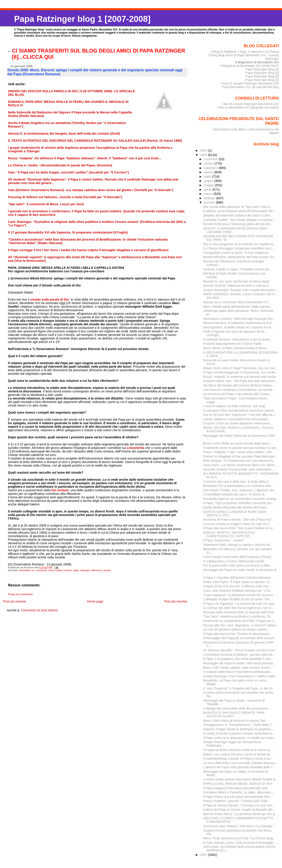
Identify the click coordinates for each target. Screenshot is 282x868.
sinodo (107, 570)
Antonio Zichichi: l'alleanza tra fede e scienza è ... (237, 286)
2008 (204, 155)
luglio (208, 177)
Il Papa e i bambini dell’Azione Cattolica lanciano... (238, 578)
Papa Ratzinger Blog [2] (262, 80)
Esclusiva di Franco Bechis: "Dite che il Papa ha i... (239, 520)
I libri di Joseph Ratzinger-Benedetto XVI (250, 104)
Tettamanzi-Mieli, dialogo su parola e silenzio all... (238, 545)
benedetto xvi (27, 570)
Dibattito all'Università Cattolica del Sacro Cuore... (238, 215)
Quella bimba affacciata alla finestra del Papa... (236, 507)
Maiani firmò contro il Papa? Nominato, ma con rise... (240, 368)
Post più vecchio (176, 601)
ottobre (209, 164)
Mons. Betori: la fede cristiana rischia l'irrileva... (236, 348)
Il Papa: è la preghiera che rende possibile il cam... (238, 659)
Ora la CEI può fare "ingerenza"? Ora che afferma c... (240, 415)
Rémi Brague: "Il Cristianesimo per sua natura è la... (239, 461)
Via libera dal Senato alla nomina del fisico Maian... (239, 385)
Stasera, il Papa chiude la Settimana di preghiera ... (239, 729)
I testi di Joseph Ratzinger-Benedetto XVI (250, 83)
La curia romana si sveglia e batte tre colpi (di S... (238, 524)
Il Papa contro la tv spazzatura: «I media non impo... (239, 738)
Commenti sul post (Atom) (39, 610)
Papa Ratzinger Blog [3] (262, 76)
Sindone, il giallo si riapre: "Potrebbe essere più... (237, 269)
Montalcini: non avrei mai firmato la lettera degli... (237, 281)
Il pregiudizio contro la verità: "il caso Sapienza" (236, 253)
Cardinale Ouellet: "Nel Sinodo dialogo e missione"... (240, 220)
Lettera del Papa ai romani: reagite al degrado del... (239, 810)
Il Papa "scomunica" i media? (224, 540)
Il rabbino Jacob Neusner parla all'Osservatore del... (239, 211)
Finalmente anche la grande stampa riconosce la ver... (241, 448)
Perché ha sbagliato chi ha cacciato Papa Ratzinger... (240, 456)
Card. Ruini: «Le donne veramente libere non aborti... (240, 465)
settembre (211, 168)
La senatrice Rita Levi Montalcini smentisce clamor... (240, 410)
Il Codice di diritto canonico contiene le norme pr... (238, 750)
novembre (211, 159)
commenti (41, 570)
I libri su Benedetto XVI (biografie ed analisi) (248, 107)
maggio (209, 185)
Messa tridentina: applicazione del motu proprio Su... (240, 257)
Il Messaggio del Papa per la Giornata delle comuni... (240, 638)
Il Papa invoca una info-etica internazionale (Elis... (238, 797)
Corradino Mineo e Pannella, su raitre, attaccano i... (239, 792)
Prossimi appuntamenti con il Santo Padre (232, 344)
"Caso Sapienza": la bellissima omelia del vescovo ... (240, 595)
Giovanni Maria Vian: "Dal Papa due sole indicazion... (240, 381)
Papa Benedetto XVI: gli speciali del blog (250, 87)
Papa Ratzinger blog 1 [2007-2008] (82, 19)
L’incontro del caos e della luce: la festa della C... (237, 482)
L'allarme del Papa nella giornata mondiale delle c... (239, 767)
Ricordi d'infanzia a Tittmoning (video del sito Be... (238, 224)
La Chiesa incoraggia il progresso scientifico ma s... (239, 248)
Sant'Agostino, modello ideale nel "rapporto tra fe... (238, 327)
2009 (204, 151)
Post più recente (15, 601)
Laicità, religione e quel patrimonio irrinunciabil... (237, 419)
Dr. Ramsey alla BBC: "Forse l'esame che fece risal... (240, 650)
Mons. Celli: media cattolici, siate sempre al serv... (238, 668)
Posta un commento (20, 594)
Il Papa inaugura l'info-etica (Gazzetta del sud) (235, 788)
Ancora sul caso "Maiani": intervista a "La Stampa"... (239, 826)
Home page (95, 601)
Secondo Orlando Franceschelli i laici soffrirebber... (239, 469)
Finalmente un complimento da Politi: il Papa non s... (240, 621)
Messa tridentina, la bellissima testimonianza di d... (238, 323)
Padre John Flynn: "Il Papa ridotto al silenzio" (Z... (238, 582)
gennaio (210, 202)
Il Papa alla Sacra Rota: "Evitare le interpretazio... (238, 634)
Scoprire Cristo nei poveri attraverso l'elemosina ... (238, 423)
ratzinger (85, 570)
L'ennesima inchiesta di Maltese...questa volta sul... (239, 655)
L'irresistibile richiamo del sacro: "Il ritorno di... (235, 494)
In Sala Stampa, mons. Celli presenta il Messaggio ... (240, 843)
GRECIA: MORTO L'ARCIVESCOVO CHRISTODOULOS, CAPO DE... (229, 534)
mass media (55, 570)
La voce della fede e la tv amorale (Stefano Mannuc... (240, 763)
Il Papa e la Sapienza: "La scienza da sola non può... (240, 604)
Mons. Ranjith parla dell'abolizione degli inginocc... (238, 307)
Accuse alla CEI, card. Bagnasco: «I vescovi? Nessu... (241, 625)
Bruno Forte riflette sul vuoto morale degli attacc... (238, 443)
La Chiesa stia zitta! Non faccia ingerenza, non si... (238, 608)
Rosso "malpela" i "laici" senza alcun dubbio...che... (239, 452)
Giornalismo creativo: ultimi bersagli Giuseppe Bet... (239, 319)
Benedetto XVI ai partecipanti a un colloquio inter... (238, 486)
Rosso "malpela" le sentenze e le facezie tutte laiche (240, 377)
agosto (209, 172)
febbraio (210, 198)
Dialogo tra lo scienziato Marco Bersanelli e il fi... (237, 302)
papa (76, 570)
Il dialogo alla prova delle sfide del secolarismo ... (237, 708)
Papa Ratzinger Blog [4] (262, 73)
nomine (67, 570)
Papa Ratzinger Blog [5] (262, 69)
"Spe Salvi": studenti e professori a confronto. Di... (238, 616)
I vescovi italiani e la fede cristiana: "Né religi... (235, 406)
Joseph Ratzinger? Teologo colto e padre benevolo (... (241, 290)
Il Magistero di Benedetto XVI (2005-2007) (249, 66)
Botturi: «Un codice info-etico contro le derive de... (238, 754)
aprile (208, 190)
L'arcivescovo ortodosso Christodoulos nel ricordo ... (240, 390)
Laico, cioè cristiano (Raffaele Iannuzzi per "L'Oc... (238, 591)
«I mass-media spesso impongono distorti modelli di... (241, 779)
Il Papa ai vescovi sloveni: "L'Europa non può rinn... (239, 805)
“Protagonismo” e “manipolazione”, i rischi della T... (238, 725)
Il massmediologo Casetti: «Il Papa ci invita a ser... (238, 759)
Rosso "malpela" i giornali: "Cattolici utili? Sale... (237, 801)
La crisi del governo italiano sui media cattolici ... (237, 629)
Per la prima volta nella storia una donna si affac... (238, 565)
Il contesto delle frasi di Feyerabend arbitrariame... (238, 672)
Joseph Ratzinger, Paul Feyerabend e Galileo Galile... (241, 676)
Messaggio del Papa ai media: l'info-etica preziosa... (239, 663)
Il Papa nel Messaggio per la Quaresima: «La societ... (240, 372)
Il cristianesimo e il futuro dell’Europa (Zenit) (234, 561)
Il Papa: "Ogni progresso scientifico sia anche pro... (239, 503)
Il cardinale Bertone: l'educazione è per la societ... (238, 339)
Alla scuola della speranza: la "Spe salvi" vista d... (238, 207)
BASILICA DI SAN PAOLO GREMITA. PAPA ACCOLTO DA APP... (234, 714)
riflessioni (96, 570)
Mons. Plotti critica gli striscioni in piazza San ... (236, 721)
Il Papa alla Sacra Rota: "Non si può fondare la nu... (239, 528)
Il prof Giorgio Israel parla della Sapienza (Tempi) (237, 557)
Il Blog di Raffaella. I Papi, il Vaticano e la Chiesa (245, 52)
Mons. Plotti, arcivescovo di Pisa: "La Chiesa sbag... (239, 838)
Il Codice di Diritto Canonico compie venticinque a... (239, 733)
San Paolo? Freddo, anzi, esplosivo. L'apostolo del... (240, 490)
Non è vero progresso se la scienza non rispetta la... (239, 244)
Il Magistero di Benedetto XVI (257, 62)
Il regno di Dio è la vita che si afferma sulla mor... (237, 586)
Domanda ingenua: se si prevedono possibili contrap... (241, 499)
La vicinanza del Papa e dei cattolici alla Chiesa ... (238, 394)
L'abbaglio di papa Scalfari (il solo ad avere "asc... (238, 599)
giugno (209, 181)
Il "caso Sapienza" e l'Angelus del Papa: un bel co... (239, 688)
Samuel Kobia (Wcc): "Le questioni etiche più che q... (240, 814)
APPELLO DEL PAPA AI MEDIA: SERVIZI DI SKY (238, 784)
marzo (209, 194)
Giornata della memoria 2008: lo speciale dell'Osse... (240, 612)
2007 (204, 855)
